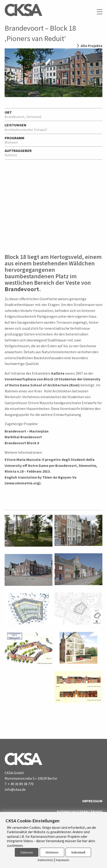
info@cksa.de (15, 789)
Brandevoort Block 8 (22, 443)
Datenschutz (45, 860)
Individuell (78, 852)
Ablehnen (52, 852)
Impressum (92, 801)
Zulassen (27, 852)
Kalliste (58, 373)
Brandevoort (22, 289)
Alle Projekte (92, 46)
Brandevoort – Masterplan (27, 431)
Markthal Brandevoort (23, 437)
